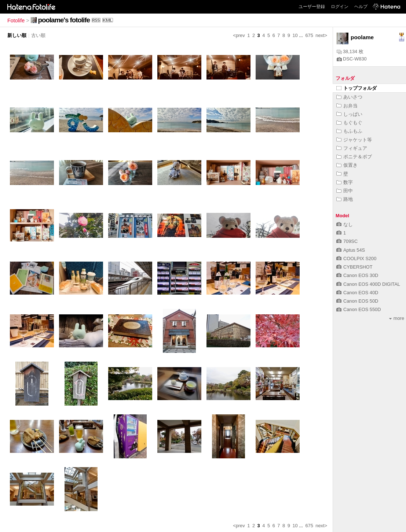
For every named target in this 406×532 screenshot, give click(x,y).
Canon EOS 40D (357, 293)
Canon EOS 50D (357, 301)
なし (345, 224)
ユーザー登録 (312, 7)
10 (295, 35)
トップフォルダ (356, 88)
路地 (345, 199)
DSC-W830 (352, 59)
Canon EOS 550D (359, 309)
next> (321, 35)
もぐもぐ (349, 123)
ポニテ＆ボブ (354, 157)
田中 (345, 191)
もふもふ (349, 131)
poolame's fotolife (64, 20)
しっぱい (349, 114)
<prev (239, 35)
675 (309, 35)
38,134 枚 (350, 51)
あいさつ (349, 97)
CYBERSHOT (354, 267)
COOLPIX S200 (356, 258)
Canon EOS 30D (357, 275)
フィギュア (352, 148)
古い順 (38, 35)
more (397, 318)
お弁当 (347, 106)
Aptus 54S (351, 250)
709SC (347, 241)
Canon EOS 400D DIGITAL (368, 284)
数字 (345, 182)
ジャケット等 (354, 140)
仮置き (347, 165)
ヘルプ (361, 7)
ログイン (340, 7)
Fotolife (16, 21)
